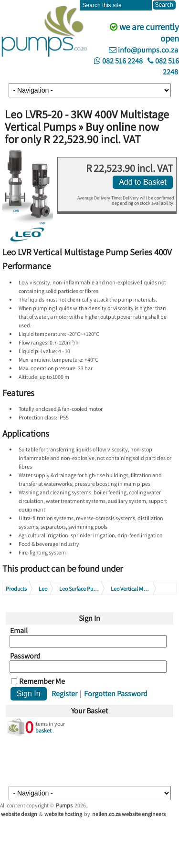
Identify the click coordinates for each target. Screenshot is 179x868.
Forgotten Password (116, 694)
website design (19, 814)
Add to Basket (143, 182)
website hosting (63, 814)
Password (25, 656)
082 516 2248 (118, 61)
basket (43, 730)
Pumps (64, 805)
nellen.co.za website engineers (129, 814)
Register (64, 694)
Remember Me (42, 681)
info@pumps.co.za (143, 50)
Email (19, 631)
